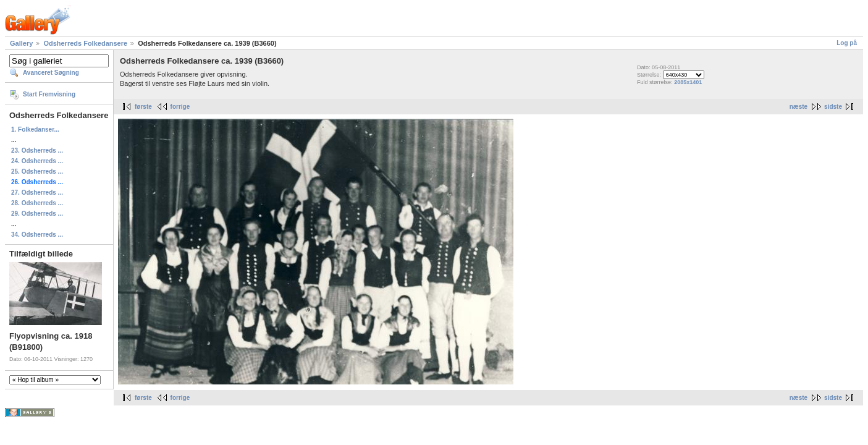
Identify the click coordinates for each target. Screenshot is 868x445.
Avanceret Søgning (51, 73)
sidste (833, 107)
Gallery (21, 43)
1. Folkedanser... (35, 129)
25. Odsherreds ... (37, 172)
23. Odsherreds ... (37, 150)
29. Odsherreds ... (37, 214)
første (143, 107)
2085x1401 (688, 82)
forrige (180, 107)
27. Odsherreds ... (37, 193)
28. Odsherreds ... (37, 203)
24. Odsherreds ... (37, 161)
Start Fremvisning (49, 94)
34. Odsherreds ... (37, 235)
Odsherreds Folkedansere (85, 43)
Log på (847, 43)
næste (798, 107)
